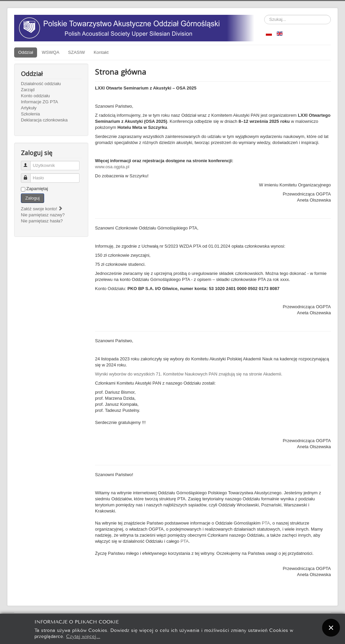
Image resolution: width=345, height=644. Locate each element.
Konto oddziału (35, 96)
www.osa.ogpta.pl (112, 167)
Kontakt (101, 52)
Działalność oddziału (41, 84)
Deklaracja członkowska (44, 120)
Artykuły (29, 108)
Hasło (29, 175)
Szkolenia (30, 114)
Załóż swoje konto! (42, 209)
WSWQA (51, 52)
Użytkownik (29, 163)
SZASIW (76, 52)
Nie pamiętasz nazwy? (43, 215)
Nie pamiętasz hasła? (42, 221)
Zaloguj (33, 198)
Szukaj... (264, 15)
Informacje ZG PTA (39, 102)
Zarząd (28, 90)
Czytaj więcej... (83, 636)
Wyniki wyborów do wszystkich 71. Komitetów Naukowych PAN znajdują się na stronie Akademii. (189, 374)
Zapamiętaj (37, 189)
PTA (266, 523)
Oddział (26, 52)
